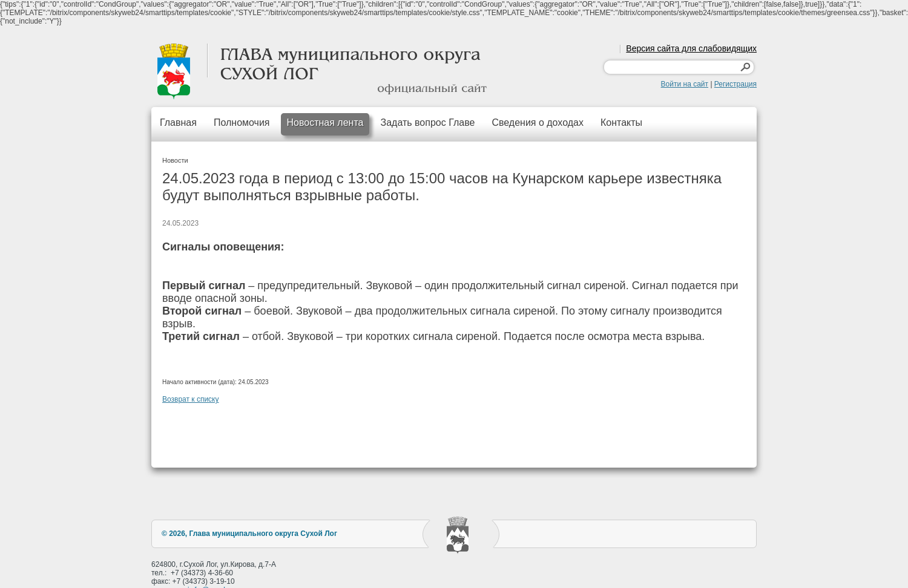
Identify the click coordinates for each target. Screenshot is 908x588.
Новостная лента (325, 122)
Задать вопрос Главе (427, 122)
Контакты (621, 122)
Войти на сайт (685, 84)
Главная (178, 122)
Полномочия (242, 122)
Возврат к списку (191, 399)
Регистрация (735, 84)
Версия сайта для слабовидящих (691, 48)
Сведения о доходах (538, 122)
